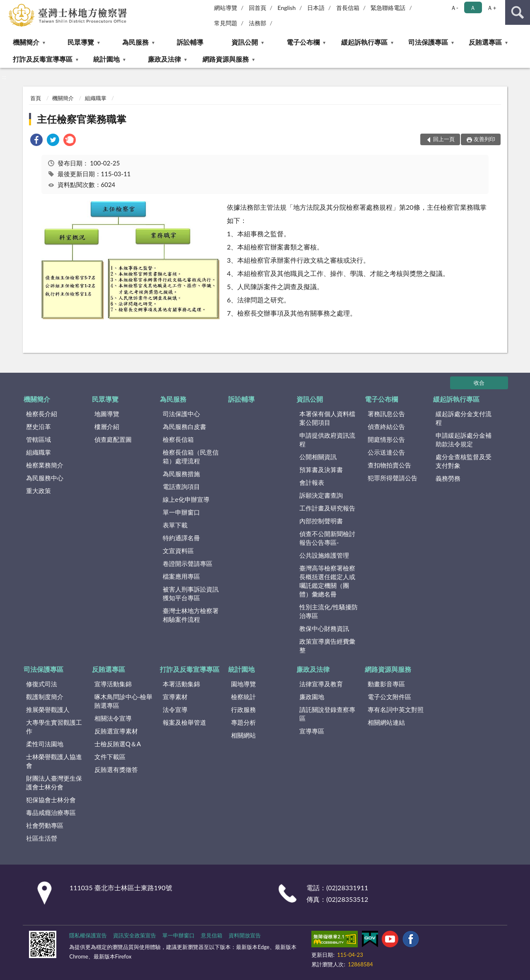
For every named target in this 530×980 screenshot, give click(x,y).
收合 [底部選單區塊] (479, 383)
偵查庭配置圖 (113, 439)
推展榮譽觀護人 (48, 709)
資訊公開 (245, 42)
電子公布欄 (303, 42)
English (287, 8)
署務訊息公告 (386, 414)
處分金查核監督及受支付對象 (464, 461)
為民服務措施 (181, 474)
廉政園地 (312, 697)
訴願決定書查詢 (321, 495)
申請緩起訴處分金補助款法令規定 (464, 440)
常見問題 (226, 23)
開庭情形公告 (386, 439)
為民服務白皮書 (184, 427)
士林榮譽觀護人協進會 (54, 761)
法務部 (258, 23)
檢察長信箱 (178, 439)
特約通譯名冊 (181, 538)
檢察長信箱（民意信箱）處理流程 (191, 456)
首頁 (36, 98)
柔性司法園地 (45, 744)
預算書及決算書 (321, 470)
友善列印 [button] (484, 139)
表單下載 (175, 525)
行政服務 (243, 709)
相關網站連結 (386, 722)
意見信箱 (212, 935)
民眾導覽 (81, 42)
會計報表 (312, 482)
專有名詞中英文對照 (396, 709)
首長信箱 (348, 8)
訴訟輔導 (190, 42)
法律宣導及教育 (321, 684)
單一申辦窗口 (181, 512)
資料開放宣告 (245, 935)
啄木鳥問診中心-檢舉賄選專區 (124, 701)
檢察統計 (243, 697)
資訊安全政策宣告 (135, 935)
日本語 (316, 8)
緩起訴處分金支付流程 (464, 418)
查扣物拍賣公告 (389, 465)
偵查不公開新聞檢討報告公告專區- (327, 538)
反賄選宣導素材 (116, 731)
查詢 (518, 12)
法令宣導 (175, 709)
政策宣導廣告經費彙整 (327, 646)
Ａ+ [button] (491, 8)
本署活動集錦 (181, 684)
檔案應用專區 (181, 576)
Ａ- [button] (454, 8)
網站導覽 (226, 8)
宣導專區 (312, 731)
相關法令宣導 (113, 718)
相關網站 (243, 735)
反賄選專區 (485, 42)
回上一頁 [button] (444, 139)
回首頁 (258, 8)
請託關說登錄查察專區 (327, 714)
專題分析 (243, 722)
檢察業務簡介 (45, 465)
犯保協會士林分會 (51, 800)
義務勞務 (448, 478)
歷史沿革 (39, 427)
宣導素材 (175, 697)
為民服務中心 (45, 478)
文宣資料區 (178, 551)
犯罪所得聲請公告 (393, 478)
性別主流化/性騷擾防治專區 (329, 611)
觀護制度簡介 (45, 697)
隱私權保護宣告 (88, 935)
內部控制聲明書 (321, 521)
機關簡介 (26, 42)
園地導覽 (243, 684)
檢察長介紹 (42, 414)
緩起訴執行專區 (364, 42)
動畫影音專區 (386, 684)
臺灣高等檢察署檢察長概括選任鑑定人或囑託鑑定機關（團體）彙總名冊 (327, 581)
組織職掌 (96, 98)
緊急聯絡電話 (388, 8)
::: (7, 6)
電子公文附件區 (389, 697)
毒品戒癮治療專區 (51, 812)
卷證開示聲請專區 (188, 563)
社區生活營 (42, 838)
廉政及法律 (164, 59)
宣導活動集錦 (113, 684)
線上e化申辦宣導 (186, 499)
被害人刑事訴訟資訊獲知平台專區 (191, 593)
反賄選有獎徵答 (116, 769)
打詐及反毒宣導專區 (43, 59)
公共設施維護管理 (324, 555)
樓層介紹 (107, 427)
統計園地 (106, 59)
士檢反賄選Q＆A (118, 744)
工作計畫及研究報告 (327, 508)
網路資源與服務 (226, 59)
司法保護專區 (428, 42)
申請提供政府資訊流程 (327, 440)
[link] (36, 141)
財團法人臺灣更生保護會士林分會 (54, 782)
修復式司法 (42, 684)
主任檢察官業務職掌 (82, 119)
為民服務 (135, 42)
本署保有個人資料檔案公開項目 (327, 418)
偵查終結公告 (386, 427)
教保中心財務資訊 (324, 628)
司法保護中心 (181, 414)
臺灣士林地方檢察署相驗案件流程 (191, 615)
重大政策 (39, 491)
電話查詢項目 (181, 486)
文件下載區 (110, 757)
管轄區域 (39, 439)
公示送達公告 (386, 452)
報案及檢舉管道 (184, 722)
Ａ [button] (473, 8)
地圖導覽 (107, 414)
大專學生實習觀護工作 (54, 727)
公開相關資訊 (318, 457)
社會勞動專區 (45, 825)
